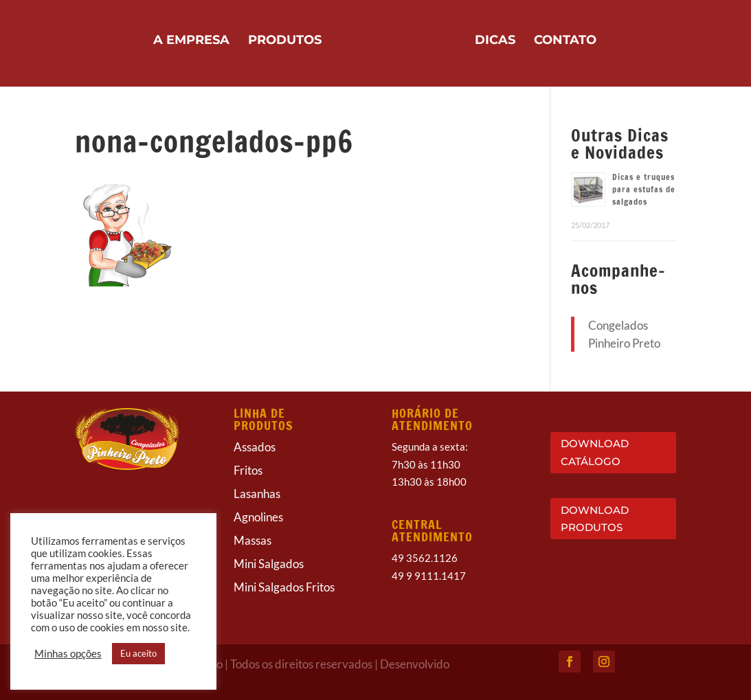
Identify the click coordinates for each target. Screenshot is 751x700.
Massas (253, 540)
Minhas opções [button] (68, 654)
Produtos (285, 41)
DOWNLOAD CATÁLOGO (595, 452)
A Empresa (191, 41)
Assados (255, 447)
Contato (565, 41)
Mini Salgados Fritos (284, 587)
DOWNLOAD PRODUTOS (595, 519)
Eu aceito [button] (138, 653)
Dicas (495, 41)
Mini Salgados (269, 564)
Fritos (248, 470)
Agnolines (258, 517)
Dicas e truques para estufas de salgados (644, 189)
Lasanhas (257, 494)
